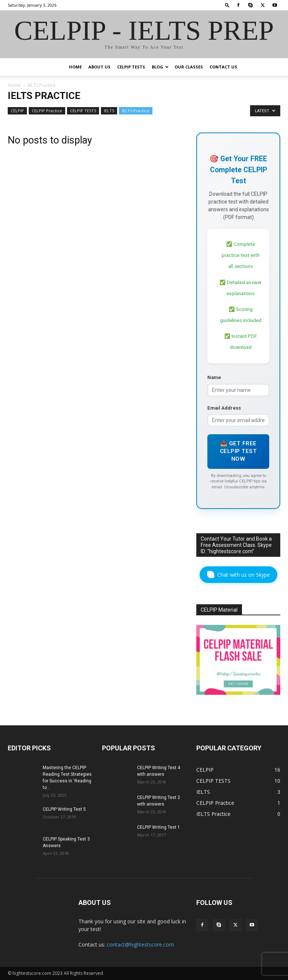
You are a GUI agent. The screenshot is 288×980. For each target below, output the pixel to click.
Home (14, 85)
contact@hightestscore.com (140, 944)
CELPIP (17, 111)
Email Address (224, 408)
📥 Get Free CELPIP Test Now (238, 452)
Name (214, 377)
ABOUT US (99, 67)
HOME (75, 67)
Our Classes (189, 67)
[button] (227, 5)
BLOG (160, 67)
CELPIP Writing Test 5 (64, 809)
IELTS (109, 111)
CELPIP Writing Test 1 (159, 827)
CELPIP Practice (47, 111)
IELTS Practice (136, 111)
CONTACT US (223, 67)
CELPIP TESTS (131, 67)
